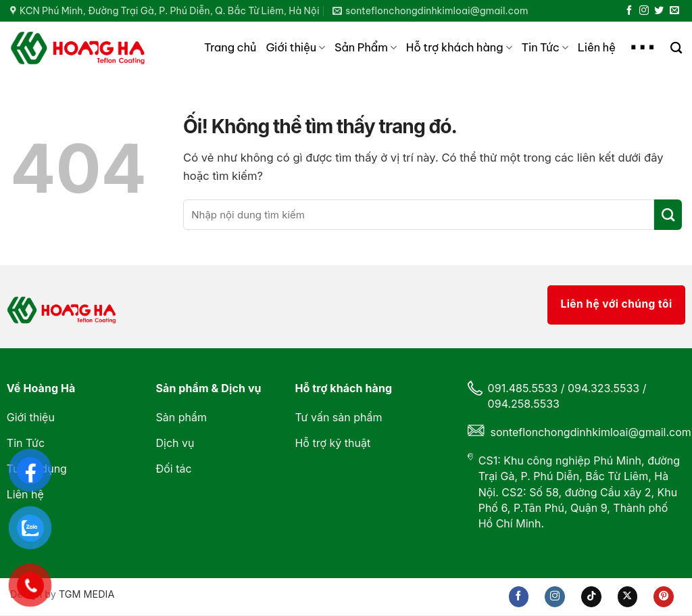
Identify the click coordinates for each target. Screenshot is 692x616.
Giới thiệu (295, 48)
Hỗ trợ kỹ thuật (332, 443)
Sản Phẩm (366, 48)
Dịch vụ (175, 443)
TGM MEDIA (86, 594)
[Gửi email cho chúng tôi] (674, 11)
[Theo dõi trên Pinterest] (664, 596)
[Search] (676, 48)
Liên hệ (597, 47)
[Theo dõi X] (628, 596)
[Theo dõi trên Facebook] (629, 11)
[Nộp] (668, 215)
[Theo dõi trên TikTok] (591, 596)
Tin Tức (545, 48)
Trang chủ (230, 47)
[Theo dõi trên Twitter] (659, 11)
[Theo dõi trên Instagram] (644, 11)
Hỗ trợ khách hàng (459, 48)
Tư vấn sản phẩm (338, 417)
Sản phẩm (182, 417)
